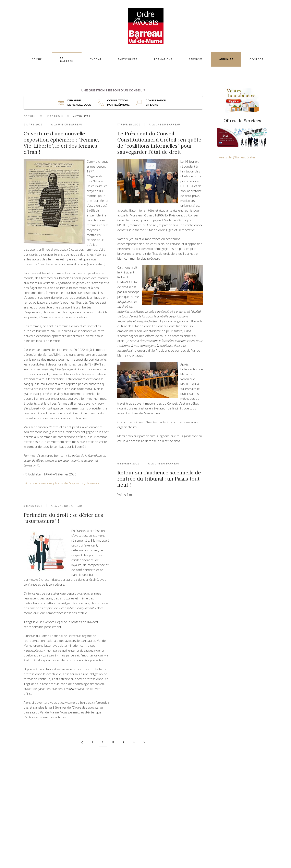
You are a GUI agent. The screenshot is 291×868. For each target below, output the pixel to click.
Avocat (96, 59)
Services (196, 59)
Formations (163, 59)
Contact (257, 59)
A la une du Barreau (67, 125)
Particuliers (128, 59)
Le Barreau (67, 59)
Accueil (38, 59)
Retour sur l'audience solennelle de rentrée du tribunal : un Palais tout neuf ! (159, 479)
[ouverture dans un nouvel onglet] (76, 103)
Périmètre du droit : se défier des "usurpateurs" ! (63, 518)
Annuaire (226, 59)
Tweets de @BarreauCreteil (236, 157)
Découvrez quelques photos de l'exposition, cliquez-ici (61, 483)
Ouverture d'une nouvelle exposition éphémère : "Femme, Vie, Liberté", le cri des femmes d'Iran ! (61, 143)
